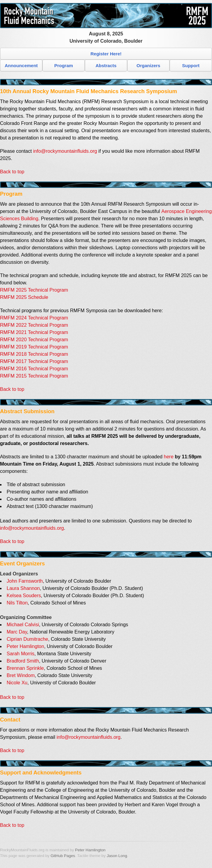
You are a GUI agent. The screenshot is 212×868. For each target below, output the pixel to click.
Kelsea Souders (24, 596)
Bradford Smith (23, 661)
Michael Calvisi (23, 625)
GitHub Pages (63, 856)
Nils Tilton (17, 603)
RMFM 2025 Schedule (24, 297)
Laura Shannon (23, 588)
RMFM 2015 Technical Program (34, 376)
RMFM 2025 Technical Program (34, 290)
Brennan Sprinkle (25, 668)
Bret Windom (21, 675)
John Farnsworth (25, 581)
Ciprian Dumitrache (27, 639)
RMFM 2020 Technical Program (34, 340)
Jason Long (117, 856)
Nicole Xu (17, 683)
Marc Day (17, 632)
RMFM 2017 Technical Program (34, 361)
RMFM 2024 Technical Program (34, 318)
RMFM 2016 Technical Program (34, 369)
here (169, 457)
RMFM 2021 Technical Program (34, 332)
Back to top (12, 172)
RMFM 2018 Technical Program (34, 354)
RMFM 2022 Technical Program (34, 325)
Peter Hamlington (25, 646)
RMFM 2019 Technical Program (34, 347)
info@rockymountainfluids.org (65, 151)
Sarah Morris (21, 654)
